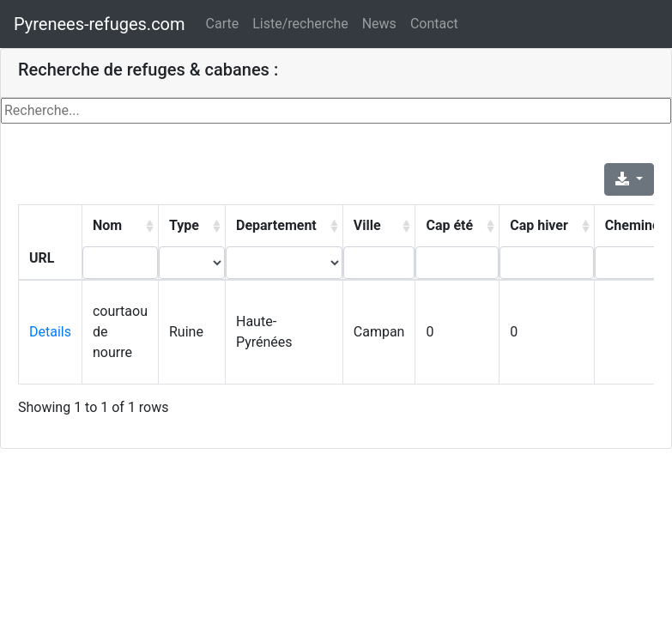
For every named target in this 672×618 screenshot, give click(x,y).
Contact (434, 24)
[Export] (629, 179)
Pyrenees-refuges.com (100, 24)
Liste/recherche (300, 24)
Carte (223, 24)
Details (50, 332)
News (379, 24)
